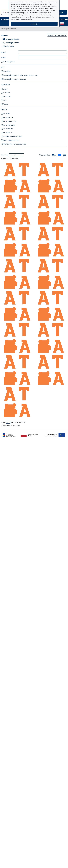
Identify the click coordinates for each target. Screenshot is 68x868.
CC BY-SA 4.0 (8, 133)
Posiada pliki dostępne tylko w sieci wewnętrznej (20, 75)
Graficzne (7, 93)
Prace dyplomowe (12, 43)
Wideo (6, 104)
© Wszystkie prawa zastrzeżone (15, 144)
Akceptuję (34, 24)
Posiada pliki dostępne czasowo (15, 79)
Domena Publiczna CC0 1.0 (13, 136)
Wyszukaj (60, 12)
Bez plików (7, 71)
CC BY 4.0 (7, 114)
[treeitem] (34, 39)
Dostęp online (9, 46)
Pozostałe (7, 97)
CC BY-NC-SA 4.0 (9, 125)
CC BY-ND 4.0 (8, 129)
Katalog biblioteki (13, 39)
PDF (5, 100)
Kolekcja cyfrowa (9, 62)
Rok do (4, 57)
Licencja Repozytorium (11, 140)
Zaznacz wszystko (60, 35)
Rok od (4, 52)
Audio (5, 89)
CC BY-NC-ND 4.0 (9, 121)
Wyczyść (51, 35)
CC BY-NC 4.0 (8, 118)
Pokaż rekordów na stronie (13, 422)
